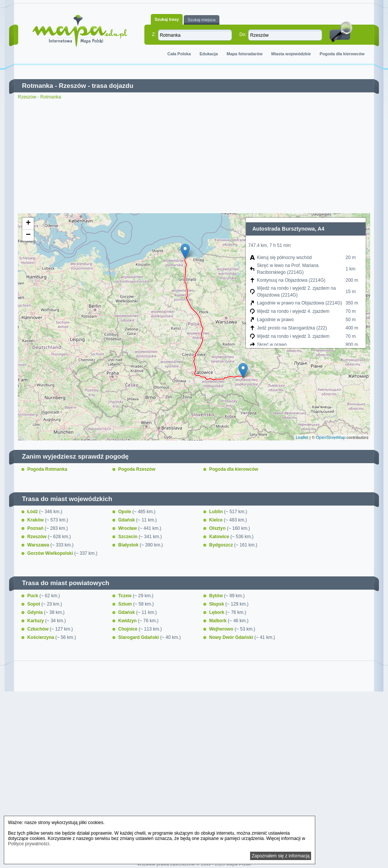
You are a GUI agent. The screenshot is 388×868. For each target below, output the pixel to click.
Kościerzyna (41, 637)
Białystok (129, 545)
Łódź (33, 512)
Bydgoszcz (222, 545)
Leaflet (302, 437)
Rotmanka (38, 86)
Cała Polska (179, 54)
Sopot (34, 604)
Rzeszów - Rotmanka (39, 97)
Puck (33, 596)
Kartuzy (36, 621)
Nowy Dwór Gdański (232, 637)
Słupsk (217, 604)
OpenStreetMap (331, 437)
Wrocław (128, 528)
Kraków (36, 520)
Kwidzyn (128, 621)
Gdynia (36, 612)
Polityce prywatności (29, 844)
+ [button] (28, 223)
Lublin (217, 512)
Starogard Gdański (139, 637)
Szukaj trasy (167, 19)
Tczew (125, 596)
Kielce (217, 520)
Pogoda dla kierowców (342, 54)
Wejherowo (222, 629)
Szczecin (128, 537)
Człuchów (38, 629)
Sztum (126, 604)
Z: (154, 34)
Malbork (218, 621)
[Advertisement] (194, 156)
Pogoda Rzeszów (137, 469)
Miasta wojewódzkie (291, 54)
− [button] (28, 235)
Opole (125, 512)
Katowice (220, 537)
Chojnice (128, 629)
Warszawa (39, 545)
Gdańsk (127, 520)
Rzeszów (72, 86)
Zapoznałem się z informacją (281, 856)
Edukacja (209, 54)
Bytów (217, 596)
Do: (243, 34)
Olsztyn (218, 528)
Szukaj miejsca (201, 20)
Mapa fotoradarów (245, 54)
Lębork (217, 612)
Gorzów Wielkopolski (51, 553)
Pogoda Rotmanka (47, 469)
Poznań (36, 528)
